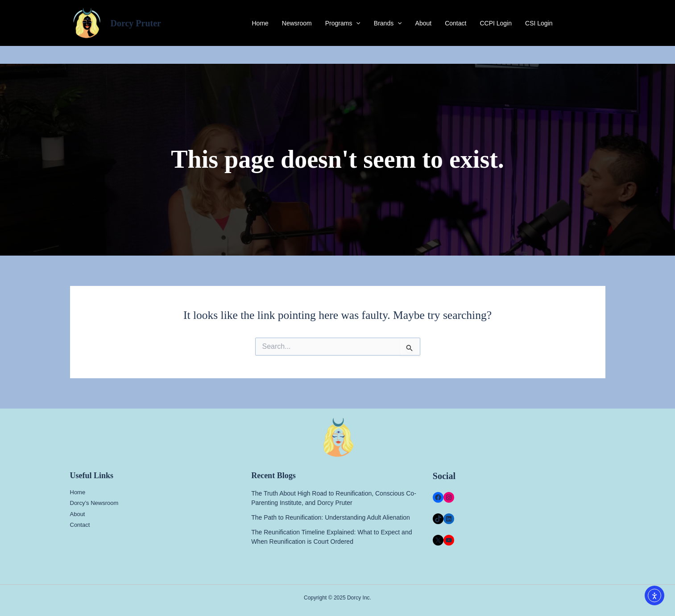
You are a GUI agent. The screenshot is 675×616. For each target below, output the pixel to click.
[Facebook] (575, 23)
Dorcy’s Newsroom (94, 503)
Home (260, 23)
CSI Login (539, 23)
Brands (388, 23)
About (424, 23)
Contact (456, 23)
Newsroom (297, 23)
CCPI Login (496, 23)
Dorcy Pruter (136, 23)
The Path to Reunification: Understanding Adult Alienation (331, 517)
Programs (343, 23)
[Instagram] (601, 23)
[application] (356, 23)
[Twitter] (588, 23)
